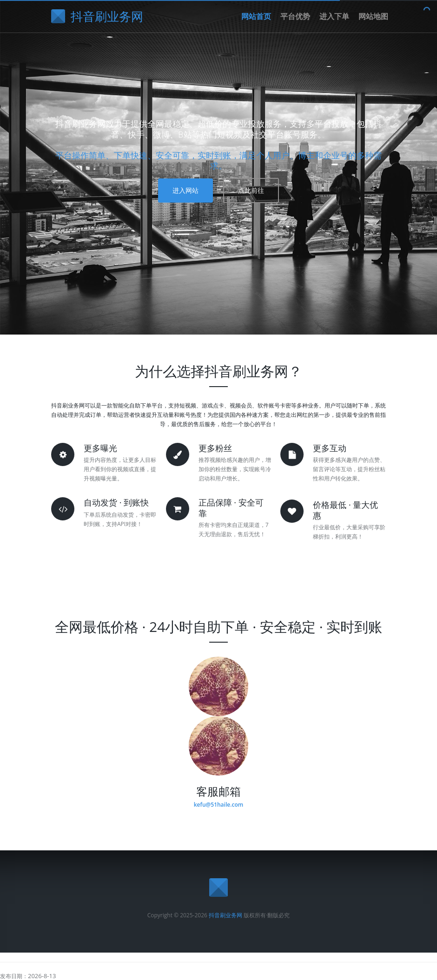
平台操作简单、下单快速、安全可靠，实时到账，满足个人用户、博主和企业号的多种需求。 (218, 161)
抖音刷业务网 (225, 915)
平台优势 (295, 16)
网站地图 (373, 16)
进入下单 (334, 16)
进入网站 (185, 190)
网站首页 (256, 16)
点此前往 (251, 190)
